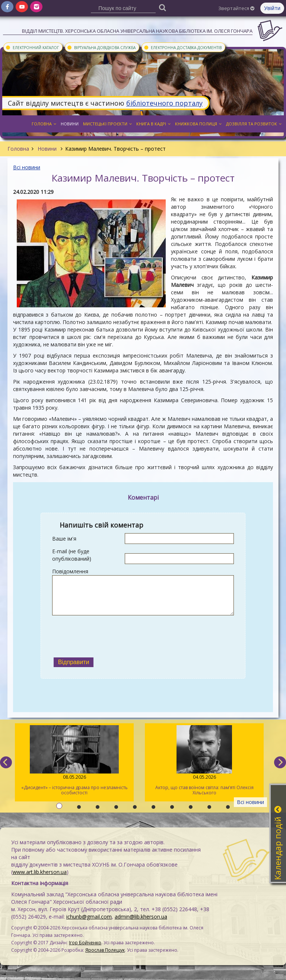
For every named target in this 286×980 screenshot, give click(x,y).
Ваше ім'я (64, 539)
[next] (280, 762)
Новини (47, 149)
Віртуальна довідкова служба (101, 47)
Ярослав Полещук (105, 950)
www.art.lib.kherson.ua (40, 872)
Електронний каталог (32, 47)
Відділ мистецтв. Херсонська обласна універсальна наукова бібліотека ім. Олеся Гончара (137, 31)
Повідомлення (70, 571)
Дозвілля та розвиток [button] (254, 124)
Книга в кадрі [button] (153, 124)
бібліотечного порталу (164, 103)
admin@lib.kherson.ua (141, 917)
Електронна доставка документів (182, 47)
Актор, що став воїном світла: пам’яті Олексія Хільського (204, 760)
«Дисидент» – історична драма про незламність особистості (74, 760)
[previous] (6, 762)
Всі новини (27, 167)
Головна (18, 149)
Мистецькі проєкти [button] (107, 124)
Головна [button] (44, 124)
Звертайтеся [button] (236, 8)
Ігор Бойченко (85, 943)
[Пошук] (163, 7)
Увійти (272, 8)
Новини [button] (70, 124)
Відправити (74, 662)
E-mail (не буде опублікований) (72, 555)
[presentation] (109, 635)
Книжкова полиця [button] (198, 124)
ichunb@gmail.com (89, 917)
